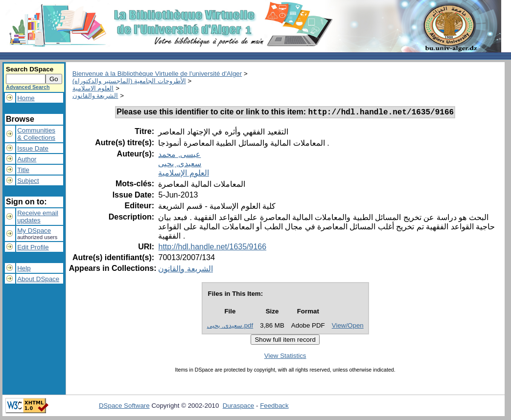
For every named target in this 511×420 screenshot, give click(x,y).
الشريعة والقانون (95, 96)
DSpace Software (124, 407)
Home (26, 98)
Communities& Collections (36, 134)
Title (23, 170)
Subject (28, 181)
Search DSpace (30, 69)
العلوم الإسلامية (183, 174)
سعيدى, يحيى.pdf (230, 327)
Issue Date (33, 148)
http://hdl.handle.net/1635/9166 (212, 248)
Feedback (274, 407)
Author (27, 159)
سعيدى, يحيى (180, 165)
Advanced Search (28, 87)
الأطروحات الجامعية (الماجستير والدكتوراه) (129, 81)
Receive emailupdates (38, 217)
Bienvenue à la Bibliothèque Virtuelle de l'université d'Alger (157, 74)
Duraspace (238, 407)
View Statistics (285, 357)
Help (24, 268)
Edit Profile (33, 247)
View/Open (348, 327)
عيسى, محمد (179, 156)
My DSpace (34, 231)
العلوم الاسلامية (93, 88)
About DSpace (38, 279)
